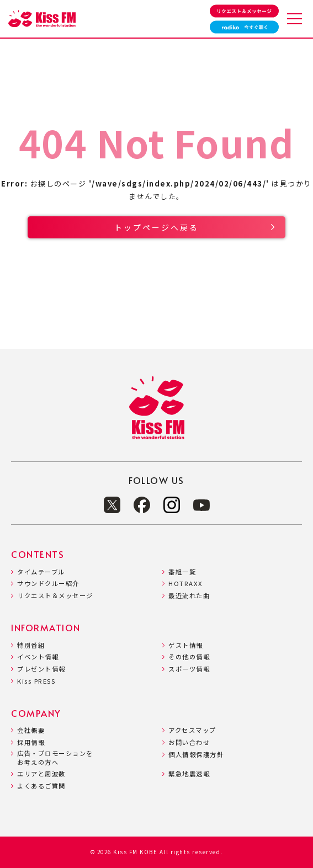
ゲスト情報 (186, 645)
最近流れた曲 (189, 596)
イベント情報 (38, 657)
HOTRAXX (186, 584)
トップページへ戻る (156, 227)
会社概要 (31, 730)
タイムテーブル (41, 572)
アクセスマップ (192, 730)
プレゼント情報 (41, 669)
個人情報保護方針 (196, 755)
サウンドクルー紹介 (48, 584)
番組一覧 (182, 572)
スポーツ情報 (189, 669)
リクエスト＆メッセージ (55, 596)
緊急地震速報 (189, 774)
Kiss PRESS (36, 681)
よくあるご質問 (41, 786)
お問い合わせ (189, 742)
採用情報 (31, 742)
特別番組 (31, 645)
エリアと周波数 (41, 774)
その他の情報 (189, 657)
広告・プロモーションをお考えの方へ (55, 758)
